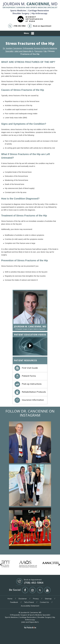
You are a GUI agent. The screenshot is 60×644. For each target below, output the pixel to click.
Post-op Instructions (28, 384)
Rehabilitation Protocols (30, 392)
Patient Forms (25, 376)
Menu (29, 33)
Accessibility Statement (30, 606)
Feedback (14, 602)
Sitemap (48, 599)
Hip (45, 51)
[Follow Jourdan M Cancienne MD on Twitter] (40, 590)
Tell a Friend (29, 602)
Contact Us (44, 602)
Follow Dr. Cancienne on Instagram (30, 413)
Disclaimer (23, 599)
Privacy (36, 599)
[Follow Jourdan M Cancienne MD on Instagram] (33, 590)
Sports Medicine (11, 617)
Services (39, 51)
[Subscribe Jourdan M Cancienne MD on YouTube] (47, 590)
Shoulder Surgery (44, 617)
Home (10, 599)
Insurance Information (29, 400)
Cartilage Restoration (28, 617)
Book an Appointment (42, 26)
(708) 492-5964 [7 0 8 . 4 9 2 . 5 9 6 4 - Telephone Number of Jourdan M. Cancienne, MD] (19, 26)
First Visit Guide (26, 368)
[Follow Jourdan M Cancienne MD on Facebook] (25, 590)
